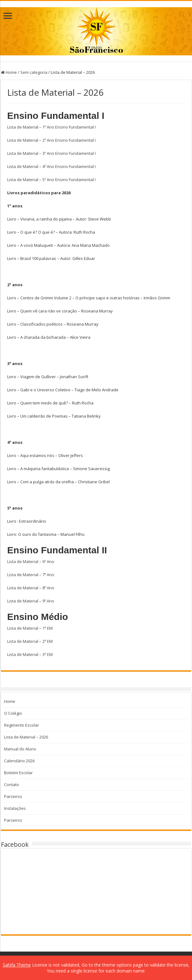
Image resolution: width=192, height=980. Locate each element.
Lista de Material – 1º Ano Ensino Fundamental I (51, 127)
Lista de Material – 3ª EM (30, 654)
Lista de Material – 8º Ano (31, 588)
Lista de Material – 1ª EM (30, 628)
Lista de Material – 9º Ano (31, 601)
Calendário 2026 (19, 761)
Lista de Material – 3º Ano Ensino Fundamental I (51, 153)
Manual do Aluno (20, 749)
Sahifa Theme (17, 965)
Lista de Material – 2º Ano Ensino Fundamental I (51, 140)
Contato (12, 785)
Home (9, 72)
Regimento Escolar (22, 725)
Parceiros (13, 796)
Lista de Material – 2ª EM (30, 641)
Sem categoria (34, 72)
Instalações (15, 808)
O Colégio (13, 713)
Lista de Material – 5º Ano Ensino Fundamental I (51, 180)
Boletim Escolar (18, 773)
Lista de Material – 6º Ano (31, 561)
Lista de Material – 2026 (26, 737)
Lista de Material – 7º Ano (31, 575)
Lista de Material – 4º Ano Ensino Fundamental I (51, 166)
